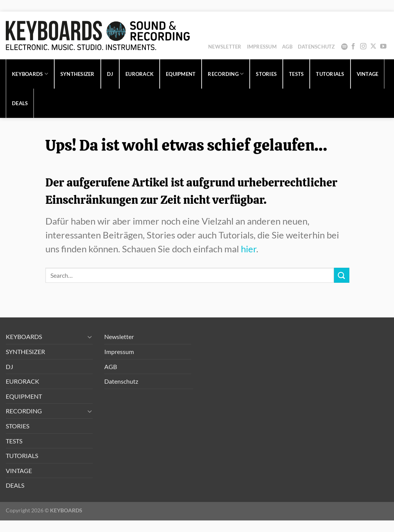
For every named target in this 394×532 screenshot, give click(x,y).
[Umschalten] (90, 337)
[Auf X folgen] (373, 47)
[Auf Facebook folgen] (353, 47)
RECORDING (226, 74)
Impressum (262, 47)
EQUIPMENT (181, 74)
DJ (110, 74)
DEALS (20, 103)
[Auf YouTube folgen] (383, 47)
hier (249, 249)
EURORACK (139, 74)
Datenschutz (316, 47)
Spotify (344, 47)
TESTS (296, 74)
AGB (287, 47)
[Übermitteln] (342, 275)
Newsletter (225, 47)
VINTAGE (368, 74)
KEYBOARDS (30, 74)
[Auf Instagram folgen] (363, 47)
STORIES (266, 74)
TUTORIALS (330, 74)
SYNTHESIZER (78, 74)
